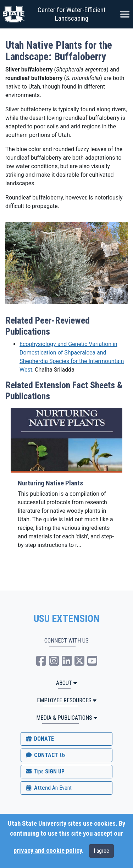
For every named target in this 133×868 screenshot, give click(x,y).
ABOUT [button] (66, 683)
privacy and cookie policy (48, 851)
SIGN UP (45, 771)
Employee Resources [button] (67, 700)
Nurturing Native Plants (50, 483)
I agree (101, 851)
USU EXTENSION (67, 619)
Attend (48, 788)
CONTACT (45, 755)
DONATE (39, 739)
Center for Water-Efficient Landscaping (72, 14)
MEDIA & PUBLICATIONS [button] (67, 718)
